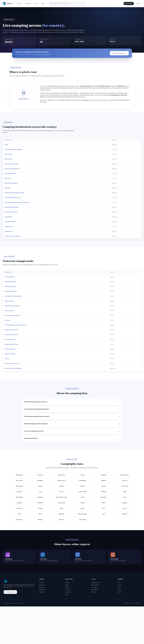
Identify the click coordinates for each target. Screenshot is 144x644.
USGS (127, 603)
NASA (137, 603)
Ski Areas (68, 583)
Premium (120, 585)
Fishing (67, 587)
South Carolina (83, 492)
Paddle (67, 585)
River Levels (42, 590)
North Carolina (61, 481)
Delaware (40, 497)
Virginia (83, 503)
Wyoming (104, 475)
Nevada (40, 486)
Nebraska (104, 481)
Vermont (40, 508)
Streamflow (42, 585)
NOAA (130, 603)
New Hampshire (125, 475)
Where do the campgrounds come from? (36, 402)
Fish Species (95, 587)
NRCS (133, 603)
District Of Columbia (61, 497)
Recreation (28, 3)
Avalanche (42, 592)
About (119, 583)
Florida (83, 475)
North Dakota (83, 481)
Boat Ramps (68, 592)
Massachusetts (83, 514)
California (83, 486)
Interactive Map (95, 583)
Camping (67, 590)
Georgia (104, 486)
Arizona (125, 508)
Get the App (129, 4)
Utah (104, 514)
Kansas (61, 492)
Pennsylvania (62, 503)
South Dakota (19, 497)
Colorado (62, 486)
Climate (19, 3)
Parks (67, 594)
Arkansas (19, 508)
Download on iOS (10, 592)
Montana (62, 520)
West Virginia (62, 475)
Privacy (119, 590)
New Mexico (40, 481)
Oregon (125, 492)
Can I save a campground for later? (34, 431)
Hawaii (83, 497)
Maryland (61, 514)
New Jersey (19, 481)
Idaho (19, 514)
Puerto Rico (104, 497)
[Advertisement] (72, 625)
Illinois (61, 508)
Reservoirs (42, 587)
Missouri (125, 514)
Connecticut (125, 486)
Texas (125, 497)
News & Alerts (95, 585)
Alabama (115, 145)
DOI (140, 603)
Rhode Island (19, 486)
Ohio (40, 492)
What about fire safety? (31, 438)
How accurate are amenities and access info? (37, 416)
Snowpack (42, 583)
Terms (119, 587)
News (43, 3)
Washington (19, 475)
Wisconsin (40, 475)
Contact (119, 592)
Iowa (104, 508)
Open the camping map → (119, 53)
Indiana (83, 508)
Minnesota (19, 520)
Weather (93, 592)
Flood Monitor (95, 590)
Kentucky (104, 492)
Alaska (104, 503)
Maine (40, 514)
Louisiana (19, 503)
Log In (138, 3)
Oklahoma (19, 492)
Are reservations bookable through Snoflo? (37, 409)
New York (125, 481)
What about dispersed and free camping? (36, 424)
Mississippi (83, 520)
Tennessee (40, 503)
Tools (36, 3)
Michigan (40, 520)
